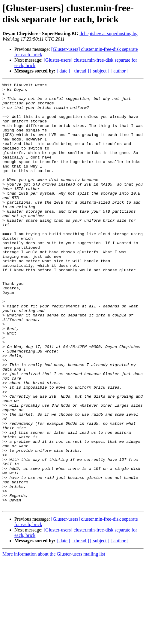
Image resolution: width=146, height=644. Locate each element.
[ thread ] (80, 71)
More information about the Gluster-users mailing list (54, 639)
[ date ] (63, 71)
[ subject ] (100, 71)
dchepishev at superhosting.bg (108, 34)
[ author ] (120, 71)
